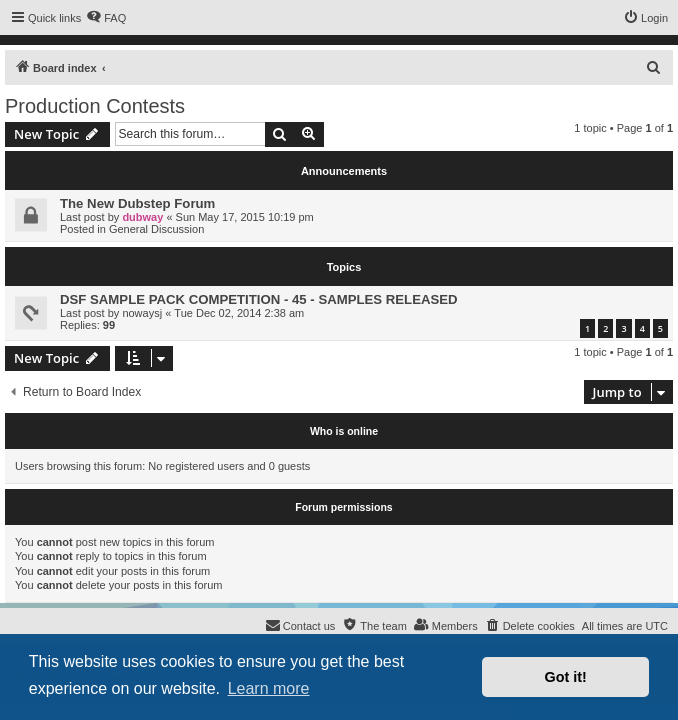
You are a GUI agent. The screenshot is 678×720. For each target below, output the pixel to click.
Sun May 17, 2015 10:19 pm (245, 217)
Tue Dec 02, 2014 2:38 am (239, 313)
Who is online (344, 431)
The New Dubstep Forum (137, 203)
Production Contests (95, 106)
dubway (142, 217)
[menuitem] (106, 18)
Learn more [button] (269, 688)
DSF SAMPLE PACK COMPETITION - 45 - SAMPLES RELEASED (259, 299)
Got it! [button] (566, 677)
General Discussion (156, 229)
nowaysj (142, 313)
